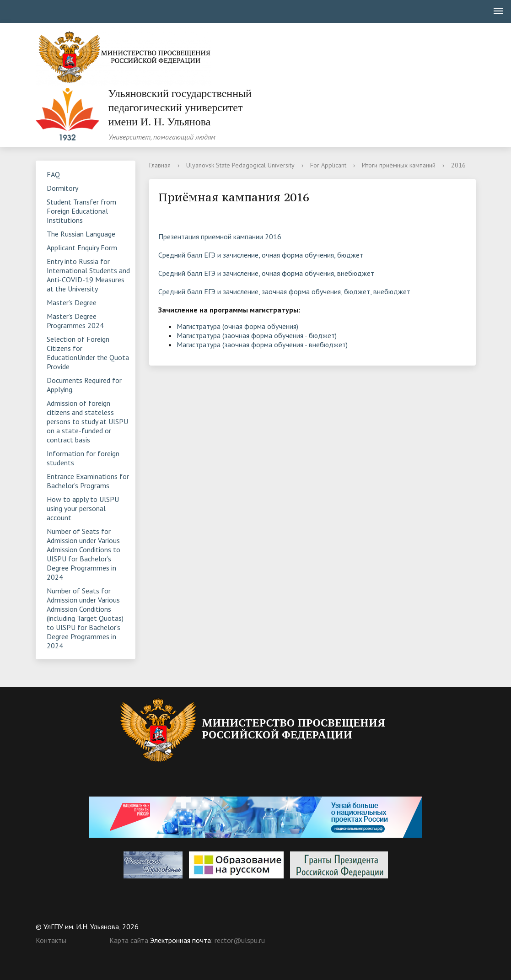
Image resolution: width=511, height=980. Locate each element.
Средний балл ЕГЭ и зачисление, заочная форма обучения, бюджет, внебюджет (284, 291)
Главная (160, 165)
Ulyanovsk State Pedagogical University (240, 165)
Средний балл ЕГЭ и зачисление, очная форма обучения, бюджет (261, 255)
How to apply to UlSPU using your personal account (83, 508)
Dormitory (62, 188)
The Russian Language (81, 234)
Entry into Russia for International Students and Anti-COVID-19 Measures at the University (88, 275)
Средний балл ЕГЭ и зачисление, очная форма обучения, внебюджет (266, 273)
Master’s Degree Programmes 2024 (75, 321)
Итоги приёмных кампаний (399, 165)
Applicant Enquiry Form (82, 248)
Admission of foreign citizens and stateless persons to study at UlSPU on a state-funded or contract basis (87, 421)
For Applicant (328, 165)
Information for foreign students (83, 458)
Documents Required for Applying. (84, 385)
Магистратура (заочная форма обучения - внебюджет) (262, 345)
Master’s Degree (72, 302)
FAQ (53, 174)
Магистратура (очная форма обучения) (237, 326)
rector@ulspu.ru (240, 940)
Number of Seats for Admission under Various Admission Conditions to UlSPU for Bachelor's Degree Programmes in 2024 (83, 554)
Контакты (51, 940)
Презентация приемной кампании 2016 (220, 237)
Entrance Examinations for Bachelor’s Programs (88, 481)
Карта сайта (129, 940)
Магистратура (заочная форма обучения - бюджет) (257, 335)
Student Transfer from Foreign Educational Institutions (81, 211)
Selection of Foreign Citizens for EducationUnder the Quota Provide (88, 353)
